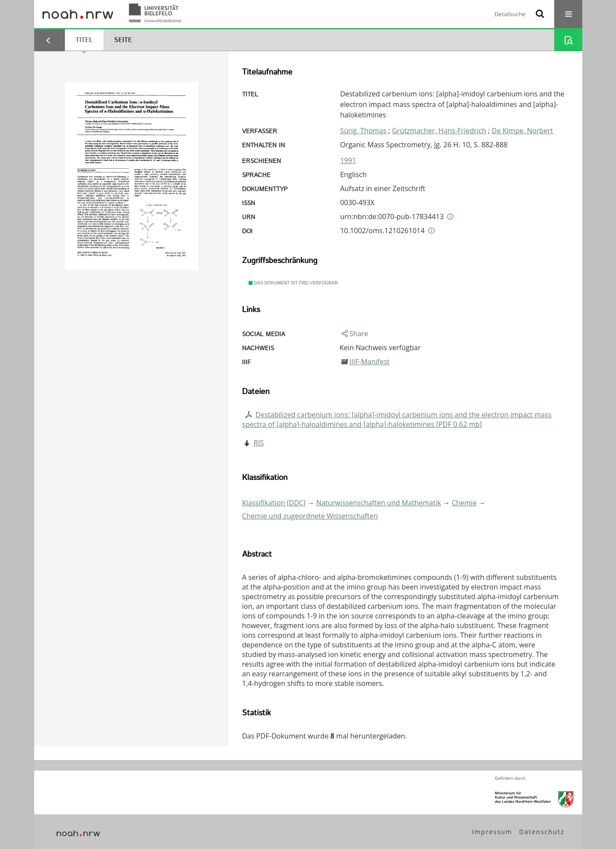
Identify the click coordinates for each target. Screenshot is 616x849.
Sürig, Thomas (363, 131)
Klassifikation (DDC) (274, 503)
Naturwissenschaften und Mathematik (379, 503)
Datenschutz (542, 832)
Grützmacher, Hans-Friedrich (439, 131)
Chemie (464, 503)
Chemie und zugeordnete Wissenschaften (310, 516)
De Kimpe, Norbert (523, 131)
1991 (348, 160)
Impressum (492, 832)
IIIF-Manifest (370, 362)
